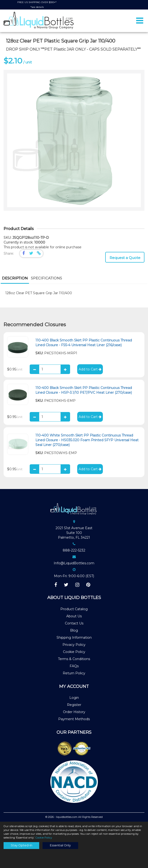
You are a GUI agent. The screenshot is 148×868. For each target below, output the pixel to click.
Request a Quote (125, 258)
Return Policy (74, 673)
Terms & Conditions (74, 659)
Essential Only (60, 845)
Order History (74, 712)
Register (74, 705)
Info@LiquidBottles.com (74, 563)
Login (74, 698)
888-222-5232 (74, 550)
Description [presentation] (15, 278)
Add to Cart (90, 369)
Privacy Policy (74, 645)
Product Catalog (74, 609)
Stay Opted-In (21, 845)
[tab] (15, 279)
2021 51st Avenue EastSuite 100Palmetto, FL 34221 (74, 533)
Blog (74, 630)
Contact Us (74, 623)
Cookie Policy (74, 652)
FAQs (74, 666)
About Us (74, 616)
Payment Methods (74, 719)
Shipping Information (74, 638)
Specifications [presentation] (46, 278)
